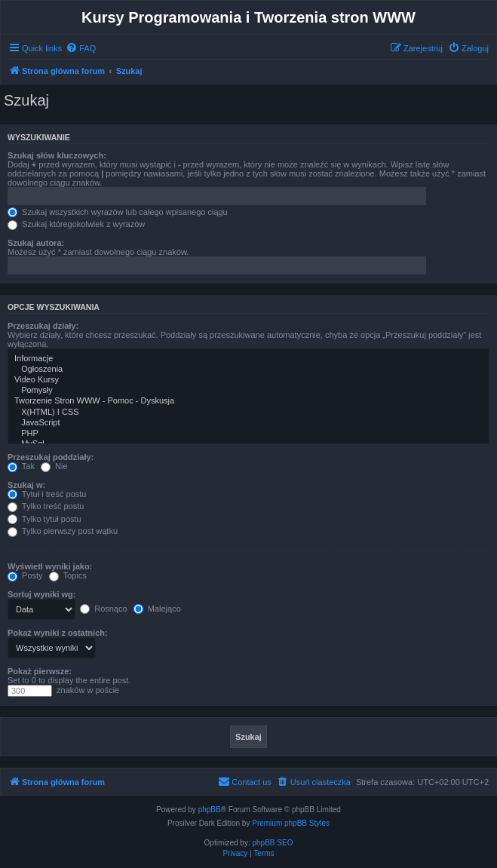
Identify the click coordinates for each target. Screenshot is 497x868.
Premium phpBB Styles (291, 823)
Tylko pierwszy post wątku (63, 531)
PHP (249, 434)
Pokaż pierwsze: (40, 671)
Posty (25, 575)
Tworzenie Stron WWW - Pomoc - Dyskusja (249, 401)
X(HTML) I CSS (249, 413)
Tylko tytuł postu (44, 519)
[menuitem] (81, 48)
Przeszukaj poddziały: (51, 457)
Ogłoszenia (249, 370)
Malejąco (157, 609)
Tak (21, 466)
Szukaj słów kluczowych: (57, 155)
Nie (54, 466)
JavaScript (249, 423)
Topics (68, 575)
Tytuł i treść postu (47, 494)
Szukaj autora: (36, 243)
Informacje (249, 359)
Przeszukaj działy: (43, 326)
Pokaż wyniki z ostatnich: (58, 633)
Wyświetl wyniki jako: (50, 566)
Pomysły (249, 391)
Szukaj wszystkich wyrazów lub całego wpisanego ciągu (118, 212)
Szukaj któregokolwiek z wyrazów (76, 224)
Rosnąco (103, 609)
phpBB (210, 810)
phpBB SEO (273, 843)
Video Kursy (249, 380)
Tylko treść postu (46, 506)
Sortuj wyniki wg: (41, 594)
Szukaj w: (26, 485)
